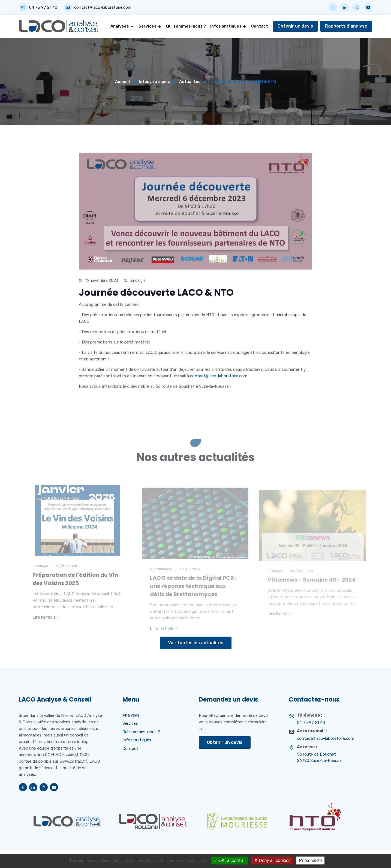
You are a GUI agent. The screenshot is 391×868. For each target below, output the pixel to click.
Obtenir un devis (295, 26)
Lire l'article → (46, 627)
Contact (260, 26)
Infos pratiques (226, 26)
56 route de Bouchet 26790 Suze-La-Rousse (319, 757)
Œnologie (138, 283)
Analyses (120, 26)
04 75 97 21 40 (43, 8)
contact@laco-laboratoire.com (103, 8)
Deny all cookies (272, 860)
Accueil (122, 82)
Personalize (311, 860)
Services (148, 26)
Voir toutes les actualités (196, 643)
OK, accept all (229, 860)
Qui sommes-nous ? (186, 26)
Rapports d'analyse (346, 26)
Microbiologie (161, 576)
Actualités (190, 82)
